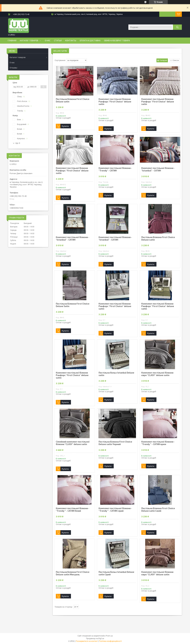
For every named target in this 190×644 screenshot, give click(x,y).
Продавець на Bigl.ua (95, 639)
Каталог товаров (29, 41)
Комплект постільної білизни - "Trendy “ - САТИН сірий (115, 510)
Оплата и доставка (90, 41)
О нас (48, 41)
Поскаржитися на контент (87, 641)
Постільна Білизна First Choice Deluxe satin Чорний (115, 443)
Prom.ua (109, 636)
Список (176, 60)
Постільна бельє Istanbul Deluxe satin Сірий (116, 573)
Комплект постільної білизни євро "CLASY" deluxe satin (157, 374)
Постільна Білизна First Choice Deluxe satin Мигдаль (73, 573)
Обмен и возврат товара (117, 41)
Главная (12, 41)
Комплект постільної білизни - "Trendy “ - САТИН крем (158, 443)
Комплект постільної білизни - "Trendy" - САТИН (115, 169)
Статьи (58, 41)
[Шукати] (177, 27)
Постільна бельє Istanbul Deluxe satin (116, 374)
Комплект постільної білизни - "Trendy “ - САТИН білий (73, 510)
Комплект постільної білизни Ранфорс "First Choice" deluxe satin (115, 102)
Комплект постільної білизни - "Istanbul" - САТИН (158, 169)
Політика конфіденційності (110, 641)
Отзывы (13, 68)
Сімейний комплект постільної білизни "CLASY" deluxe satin (73, 443)
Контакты (71, 41)
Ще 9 (18, 143)
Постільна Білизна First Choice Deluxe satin (73, 100)
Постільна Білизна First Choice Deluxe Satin (73, 305)
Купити (65, 126)
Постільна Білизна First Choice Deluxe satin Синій (158, 510)
